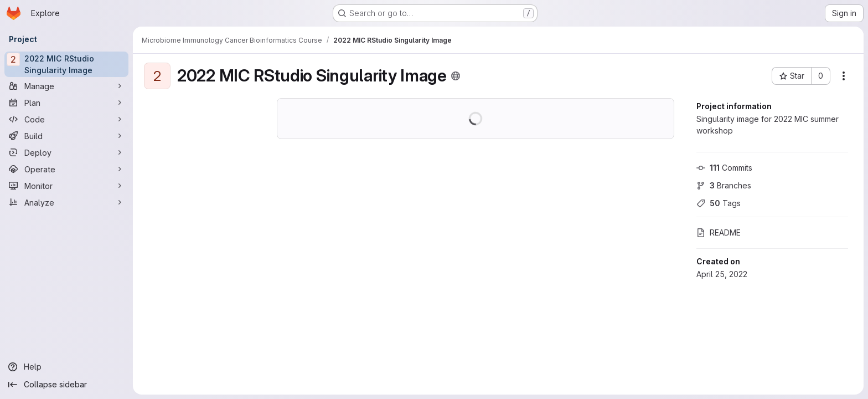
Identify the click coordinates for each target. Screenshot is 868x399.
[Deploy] (66, 152)
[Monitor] (66, 186)
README (719, 232)
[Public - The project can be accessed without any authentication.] (456, 76)
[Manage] (66, 86)
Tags (719, 203)
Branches (724, 185)
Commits (724, 168)
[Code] (66, 119)
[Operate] (66, 169)
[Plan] (66, 103)
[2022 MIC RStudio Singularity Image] (66, 64)
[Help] (66, 367)
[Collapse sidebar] (66, 385)
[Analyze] (66, 202)
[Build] (66, 136)
